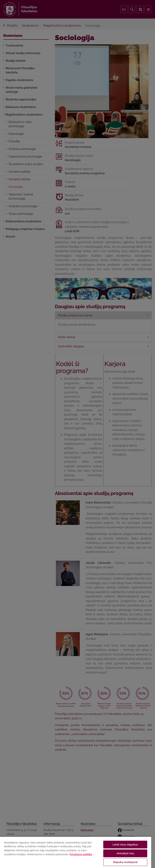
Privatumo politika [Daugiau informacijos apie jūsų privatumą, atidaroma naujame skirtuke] (81, 854)
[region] (76, 852)
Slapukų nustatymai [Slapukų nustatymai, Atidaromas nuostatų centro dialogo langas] (125, 862)
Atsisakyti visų (125, 853)
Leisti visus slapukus (125, 845)
